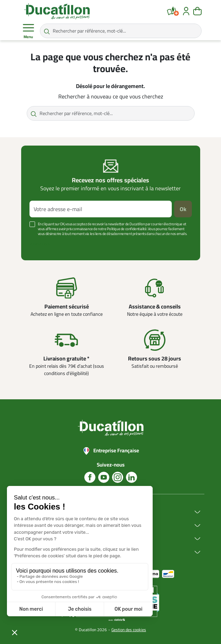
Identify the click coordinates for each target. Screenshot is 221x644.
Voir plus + (40, 244)
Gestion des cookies (129, 630)
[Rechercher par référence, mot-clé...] (121, 31)
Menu (28, 31)
